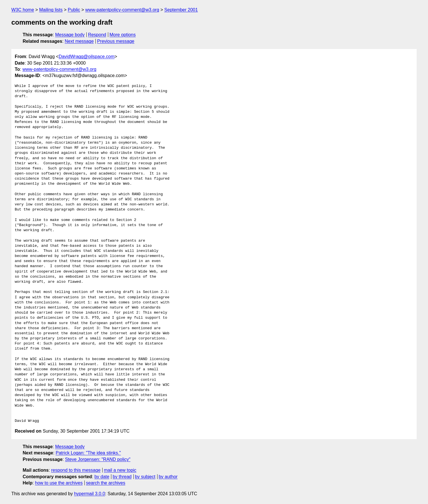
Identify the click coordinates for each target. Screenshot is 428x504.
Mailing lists (51, 10)
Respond (97, 35)
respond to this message (76, 470)
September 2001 (181, 10)
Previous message (116, 41)
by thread (122, 477)
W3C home (23, 10)
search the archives (106, 483)
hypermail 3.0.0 (89, 494)
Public (74, 10)
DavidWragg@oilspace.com (87, 57)
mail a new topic (120, 470)
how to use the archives (59, 483)
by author (168, 477)
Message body (70, 35)
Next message (79, 41)
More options (123, 35)
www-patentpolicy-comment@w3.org (122, 10)
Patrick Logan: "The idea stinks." (88, 453)
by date (102, 477)
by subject (145, 477)
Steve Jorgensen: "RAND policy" (98, 459)
